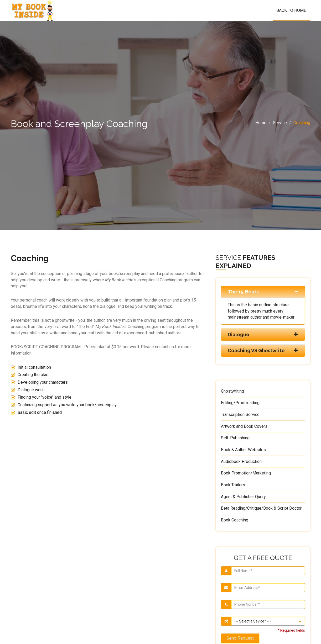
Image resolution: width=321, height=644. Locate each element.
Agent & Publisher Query (243, 497)
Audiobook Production (241, 461)
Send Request (240, 638)
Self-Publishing (235, 438)
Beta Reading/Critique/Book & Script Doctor (261, 508)
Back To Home (291, 10)
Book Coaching (235, 520)
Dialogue (239, 334)
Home (261, 123)
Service (280, 123)
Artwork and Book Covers (244, 426)
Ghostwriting (232, 391)
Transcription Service (240, 415)
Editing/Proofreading (240, 403)
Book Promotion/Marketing (246, 473)
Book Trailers (233, 485)
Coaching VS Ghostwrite (256, 350)
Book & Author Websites (243, 450)
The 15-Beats (243, 292)
